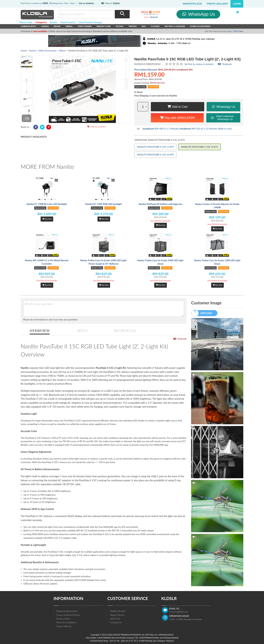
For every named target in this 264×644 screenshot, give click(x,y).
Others (62, 51)
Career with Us (64, 626)
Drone (57, 26)
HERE (45, 3)
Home (24, 51)
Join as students (86, 3)
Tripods (133, 26)
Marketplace (192, 4)
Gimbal (69, 26)
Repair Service (117, 615)
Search (33, 51)
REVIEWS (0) (125, 331)
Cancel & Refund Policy (68, 615)
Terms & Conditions (66, 622)
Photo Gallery (218, 4)
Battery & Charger (175, 26)
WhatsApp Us (198, 14)
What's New (26, 22)
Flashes (155, 26)
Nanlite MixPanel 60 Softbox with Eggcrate (160, 204)
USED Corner (85, 26)
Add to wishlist (96, 127)
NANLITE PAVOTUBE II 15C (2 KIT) (200, 147)
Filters (120, 26)
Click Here (238, 31)
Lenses (45, 26)
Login (237, 4)
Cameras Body (29, 26)
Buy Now (47, 219)
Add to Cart (177, 107)
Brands (53, 22)
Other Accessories (200, 26)
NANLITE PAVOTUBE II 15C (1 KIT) (155, 147)
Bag (144, 26)
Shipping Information (67, 611)
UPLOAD (203, 313)
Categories (41, 22)
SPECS (82, 331)
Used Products (68, 22)
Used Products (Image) (90, 22)
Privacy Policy (63, 619)
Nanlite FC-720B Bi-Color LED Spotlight (47, 204)
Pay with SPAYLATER (177, 118)
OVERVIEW (40, 331)
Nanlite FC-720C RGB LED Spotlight (104, 204)
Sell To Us (115, 619)
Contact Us (116, 622)
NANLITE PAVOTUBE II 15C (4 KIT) (155, 155)
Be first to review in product (199, 64)
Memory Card (104, 26)
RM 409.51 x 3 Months (161, 129)
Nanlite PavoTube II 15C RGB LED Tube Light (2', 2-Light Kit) (187, 59)
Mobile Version (118, 611)
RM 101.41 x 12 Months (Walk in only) (206, 129)
